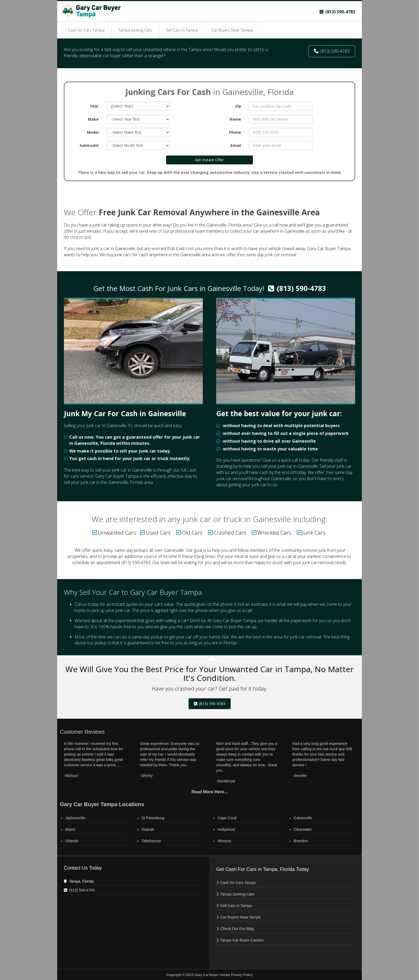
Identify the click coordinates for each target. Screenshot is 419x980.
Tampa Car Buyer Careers (242, 940)
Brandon (301, 841)
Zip (238, 106)
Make (93, 119)
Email (236, 145)
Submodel (89, 145)
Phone (235, 132)
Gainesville (303, 818)
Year (94, 106)
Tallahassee (151, 841)
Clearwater (303, 829)
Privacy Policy (242, 975)
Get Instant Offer (209, 160)
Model (93, 132)
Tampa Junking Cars (237, 894)
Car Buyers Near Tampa (240, 917)
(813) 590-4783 (301, 288)
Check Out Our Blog (237, 929)
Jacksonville (75, 818)
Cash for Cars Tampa (238, 883)
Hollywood (226, 829)
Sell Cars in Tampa (236, 906)
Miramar (224, 841)
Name (235, 119)
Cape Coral (227, 818)
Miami (70, 829)
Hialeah (148, 829)
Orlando (72, 841)
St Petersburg (153, 818)
